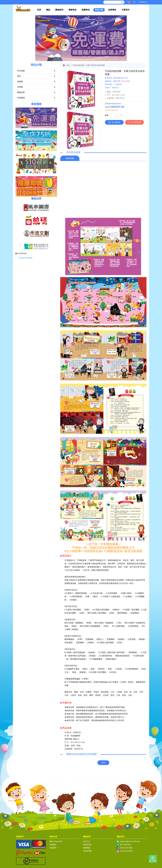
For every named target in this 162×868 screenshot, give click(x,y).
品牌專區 (112, 10)
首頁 (39, 10)
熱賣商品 (86, 10)
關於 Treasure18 (56, 841)
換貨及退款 (87, 845)
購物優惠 (87, 848)
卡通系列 (125, 10)
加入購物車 (114, 122)
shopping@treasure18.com (130, 841)
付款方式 (87, 841)
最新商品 (73, 10)
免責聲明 (53, 848)
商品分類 (99, 10)
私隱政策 (53, 845)
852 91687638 (125, 845)
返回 (103, 763)
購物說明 (59, 10)
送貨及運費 (87, 851)
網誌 (48, 10)
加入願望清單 (134, 122)
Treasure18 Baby (25, 258)
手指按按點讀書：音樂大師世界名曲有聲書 (89, 65)
